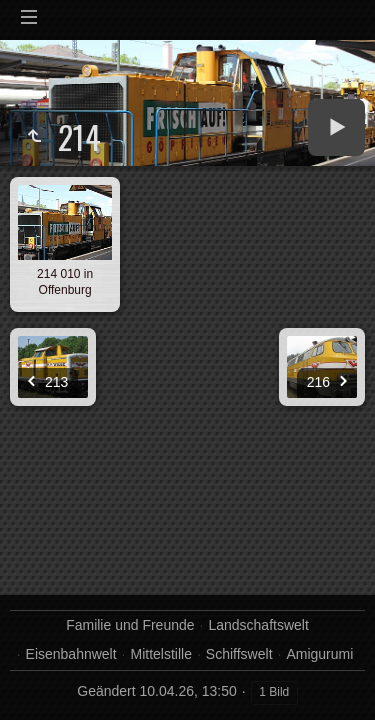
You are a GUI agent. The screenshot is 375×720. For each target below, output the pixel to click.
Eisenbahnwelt (71, 654)
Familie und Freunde (130, 625)
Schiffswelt (239, 654)
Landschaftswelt (258, 625)
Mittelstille (161, 654)
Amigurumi (319, 654)
